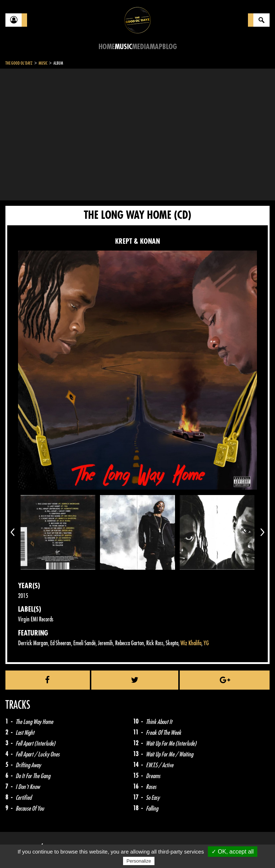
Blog (170, 47)
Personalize (139, 861)
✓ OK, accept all (233, 852)
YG (206, 643)
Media (141, 47)
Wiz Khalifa (191, 643)
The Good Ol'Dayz (19, 63)
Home (107, 47)
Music (123, 47)
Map (156, 47)
